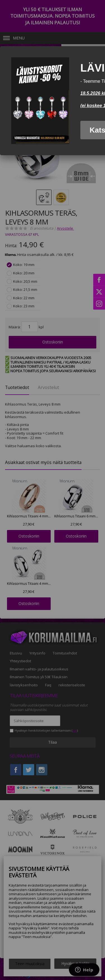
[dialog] (53, 101)
